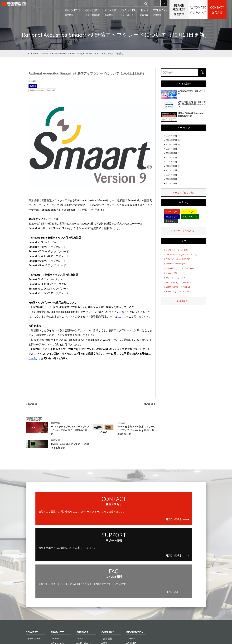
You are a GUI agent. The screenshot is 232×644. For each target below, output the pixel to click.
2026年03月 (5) (173, 141)
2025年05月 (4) (173, 179)
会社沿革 (107, 589)
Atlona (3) (187, 288)
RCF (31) (184, 255)
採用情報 (107, 594)
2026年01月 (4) (173, 150)
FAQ (80, 579)
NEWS (131, 579)
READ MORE (67, 533)
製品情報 (78, 12)
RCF (55, 607)
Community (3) (172, 293)
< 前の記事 (32, 404)
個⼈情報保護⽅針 (36, 636)
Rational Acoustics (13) (176, 270)
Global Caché (59, 594)
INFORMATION (135, 573)
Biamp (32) (171, 255)
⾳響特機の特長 (98, 12)
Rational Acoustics (37, 90)
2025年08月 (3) (173, 164)
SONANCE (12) (173, 274)
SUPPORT (83, 573)
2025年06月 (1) (173, 174)
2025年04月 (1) (173, 183)
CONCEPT (32, 573)
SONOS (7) (189, 274)
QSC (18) (193, 260)
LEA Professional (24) (175, 260)
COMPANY (108, 573)
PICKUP (132, 584)
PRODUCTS (58, 573)
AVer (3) (186, 293)
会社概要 (107, 579)
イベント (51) (189, 217)
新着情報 (149, 12)
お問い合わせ (85, 584)
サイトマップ (80, 636)
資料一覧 (82, 598)
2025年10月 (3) (173, 160)
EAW (55, 589)
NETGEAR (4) (172, 288)
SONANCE (58, 612)
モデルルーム (34, 579)
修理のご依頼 (85, 589)
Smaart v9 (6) (172, 279)
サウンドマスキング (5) (176, 283)
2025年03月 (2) (173, 188)
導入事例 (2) (171, 227)
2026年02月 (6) (173, 146)
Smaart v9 (51, 90)
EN (169, 3)
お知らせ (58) (172, 217)
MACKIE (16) (184, 265)
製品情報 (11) (172, 222)
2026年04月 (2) (173, 136)
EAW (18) (170, 265)
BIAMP (56, 579)
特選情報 (116, 12)
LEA (54, 598)
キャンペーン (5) (190, 222)
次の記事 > (150, 404)
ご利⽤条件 (59, 636)
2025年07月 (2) (173, 169)
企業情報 (166, 12)
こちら (32, 358)
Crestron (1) (187, 297)
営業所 (106, 584)
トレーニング (133, 12)
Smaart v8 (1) (172, 297)
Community (58, 584)
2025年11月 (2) (173, 155)
